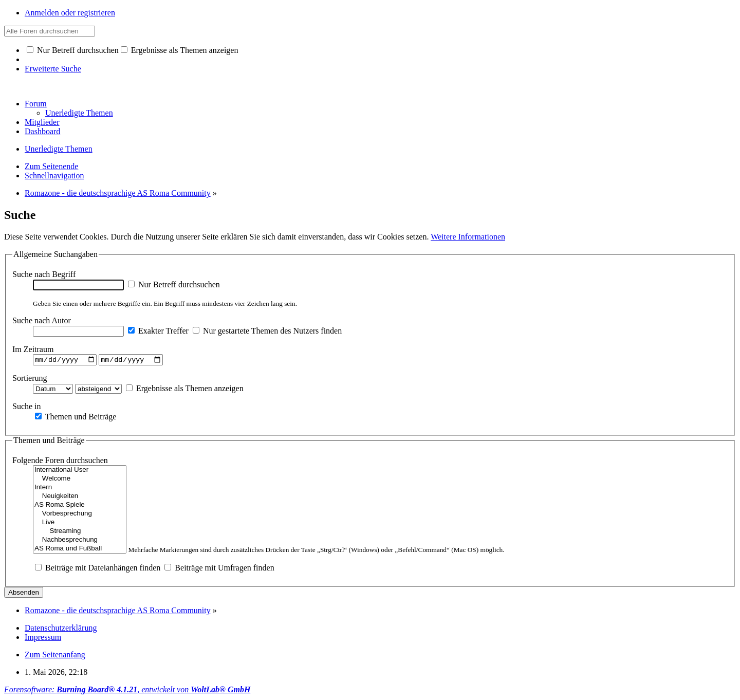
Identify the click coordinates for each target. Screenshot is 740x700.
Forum (36, 104)
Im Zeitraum (33, 349)
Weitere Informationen (468, 237)
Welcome (80, 480)
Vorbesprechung (80, 515)
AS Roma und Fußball (80, 550)
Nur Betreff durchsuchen (73, 50)
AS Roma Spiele (80, 506)
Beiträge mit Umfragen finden (219, 569)
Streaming (80, 533)
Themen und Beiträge (76, 418)
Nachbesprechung (80, 541)
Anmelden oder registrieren (70, 13)
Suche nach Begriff (44, 274)
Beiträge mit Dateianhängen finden (98, 569)
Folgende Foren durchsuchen (60, 462)
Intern (80, 489)
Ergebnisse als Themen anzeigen (180, 50)
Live (80, 524)
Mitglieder (42, 122)
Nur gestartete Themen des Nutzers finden (267, 331)
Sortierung (30, 379)
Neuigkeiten (80, 498)
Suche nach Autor (42, 320)
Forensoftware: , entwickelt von (127, 691)
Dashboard (42, 131)
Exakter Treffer (158, 331)
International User (80, 472)
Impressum (43, 639)
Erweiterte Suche (53, 69)
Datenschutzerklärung (61, 629)
